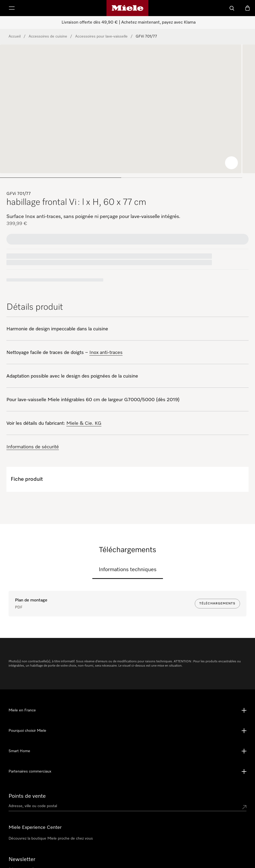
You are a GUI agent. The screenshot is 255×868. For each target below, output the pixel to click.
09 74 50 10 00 (101, 855)
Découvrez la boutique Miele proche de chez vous (51, 806)
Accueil (15, 36)
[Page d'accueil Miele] (127, 8)
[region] (127, 113)
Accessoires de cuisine (48, 36)
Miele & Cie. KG (84, 423)
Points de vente (27, 764)
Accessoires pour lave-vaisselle (101, 36)
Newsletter (22, 827)
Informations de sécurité (33, 447)
